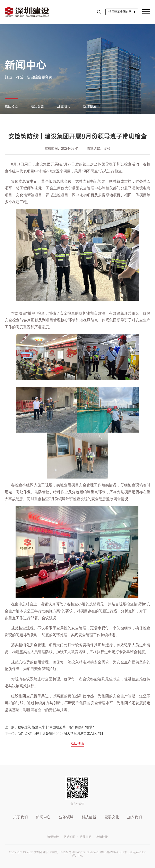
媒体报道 (90, 106)
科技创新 (89, 817)
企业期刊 (64, 106)
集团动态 (11, 106)
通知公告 (37, 106)
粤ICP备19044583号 (114, 852)
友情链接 (102, 837)
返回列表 (77, 743)
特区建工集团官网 (120, 12)
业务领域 (66, 817)
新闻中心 (43, 817)
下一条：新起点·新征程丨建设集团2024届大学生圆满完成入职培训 (54, 734)
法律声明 (86, 837)
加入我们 (135, 817)
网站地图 (69, 837)
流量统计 (53, 837)
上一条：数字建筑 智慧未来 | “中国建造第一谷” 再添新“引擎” (49, 727)
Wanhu (77, 855)
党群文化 (112, 817)
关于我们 (20, 817)
